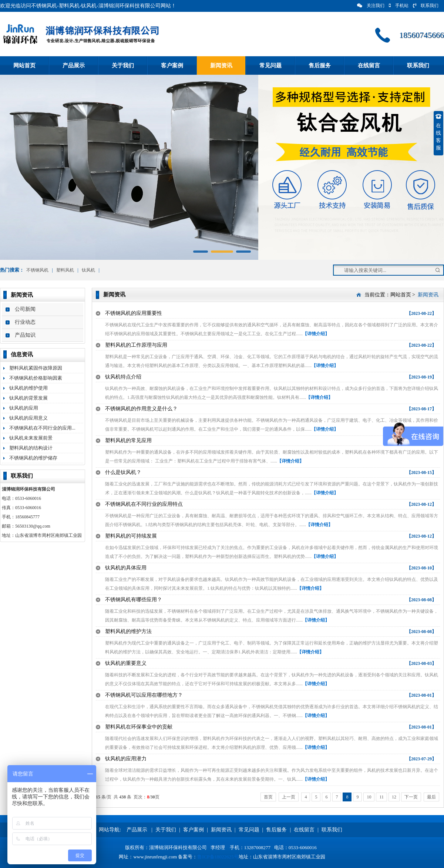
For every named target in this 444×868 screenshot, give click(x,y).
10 (369, 797)
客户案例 (172, 65)
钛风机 (88, 270)
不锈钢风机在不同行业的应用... (42, 428)
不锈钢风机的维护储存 (33, 458)
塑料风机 (65, 270)
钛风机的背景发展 (28, 398)
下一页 (411, 797)
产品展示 (74, 65)
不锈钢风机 (37, 270)
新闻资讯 (221, 65)
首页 (268, 797)
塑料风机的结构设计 (31, 448)
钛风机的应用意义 (28, 418)
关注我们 (371, 6)
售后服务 (320, 65)
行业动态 (25, 322)
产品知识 (25, 335)
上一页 (289, 797)
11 (381, 797)
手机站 (399, 6)
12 (394, 797)
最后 (431, 797)
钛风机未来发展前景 (31, 438)
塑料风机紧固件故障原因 (36, 368)
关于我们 (123, 65)
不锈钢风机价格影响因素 (36, 378)
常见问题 (270, 65)
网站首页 (24, 65)
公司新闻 (25, 309)
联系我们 (426, 6)
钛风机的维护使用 (28, 388)
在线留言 (369, 65)
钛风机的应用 (24, 408)
